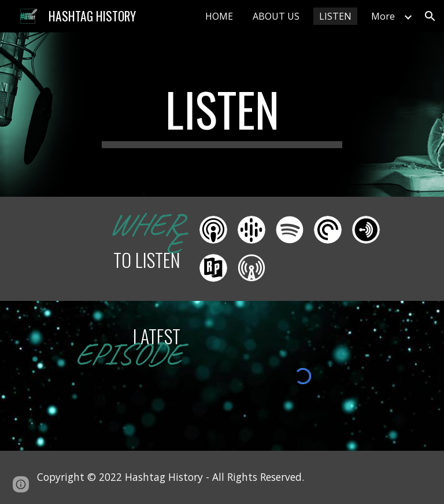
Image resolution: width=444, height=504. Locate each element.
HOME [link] (219, 16)
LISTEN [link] (335, 16)
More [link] (383, 16)
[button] (430, 16)
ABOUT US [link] (276, 16)
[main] (222, 115)
